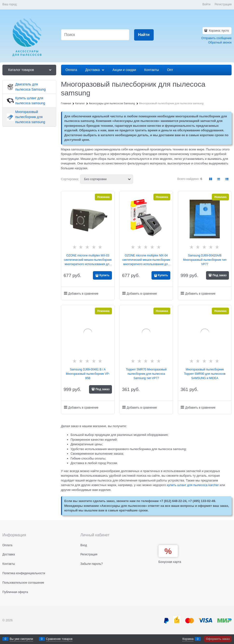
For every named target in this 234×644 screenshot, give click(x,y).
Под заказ (220, 275)
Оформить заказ (218, 639)
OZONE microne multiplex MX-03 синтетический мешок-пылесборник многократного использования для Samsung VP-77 (88, 260)
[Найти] (144, 35)
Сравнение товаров (59, 639)
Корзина (188, 639)
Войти (206, 4)
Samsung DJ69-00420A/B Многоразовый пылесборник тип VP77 (205, 260)
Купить (104, 275)
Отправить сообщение (216, 38)
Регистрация (223, 4)
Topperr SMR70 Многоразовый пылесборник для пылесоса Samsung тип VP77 (146, 374)
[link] (211, 179)
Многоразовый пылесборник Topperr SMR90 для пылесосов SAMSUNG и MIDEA (205, 374)
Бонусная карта (170, 562)
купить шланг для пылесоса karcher (193, 485)
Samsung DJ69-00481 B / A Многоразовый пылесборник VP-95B (88, 374)
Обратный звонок (220, 42)
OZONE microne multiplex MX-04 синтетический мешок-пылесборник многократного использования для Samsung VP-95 (146, 260)
